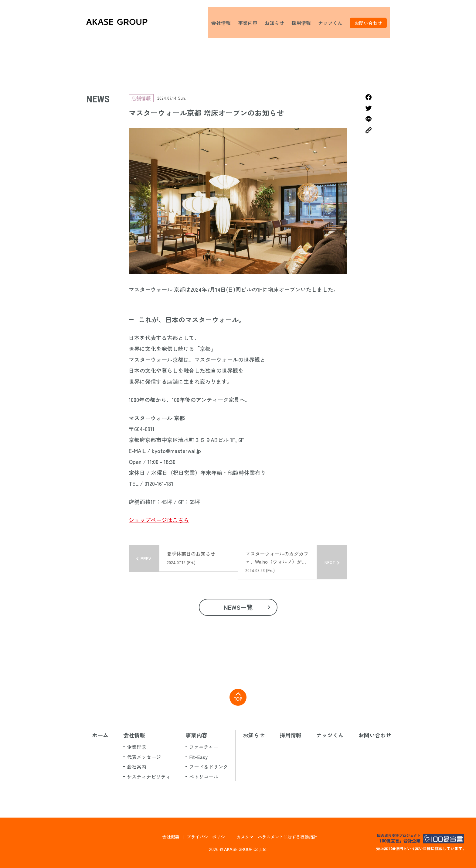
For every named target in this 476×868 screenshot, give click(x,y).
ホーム (100, 735)
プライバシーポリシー (208, 837)
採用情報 (304, 23)
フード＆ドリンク (209, 767)
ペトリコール (204, 777)
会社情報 (224, 23)
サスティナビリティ (149, 777)
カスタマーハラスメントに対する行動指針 (277, 837)
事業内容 (251, 23)
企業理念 (137, 747)
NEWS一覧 (238, 607)
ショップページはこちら (159, 520)
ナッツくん (333, 23)
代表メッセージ (144, 757)
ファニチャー (204, 747)
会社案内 (137, 767)
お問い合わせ (371, 23)
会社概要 (171, 837)
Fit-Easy (198, 757)
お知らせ (277, 23)
